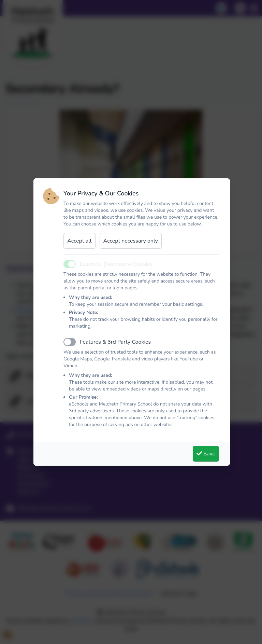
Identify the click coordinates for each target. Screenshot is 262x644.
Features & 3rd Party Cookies (115, 342)
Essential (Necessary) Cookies (116, 264)
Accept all (79, 241)
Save (206, 454)
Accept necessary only (131, 241)
